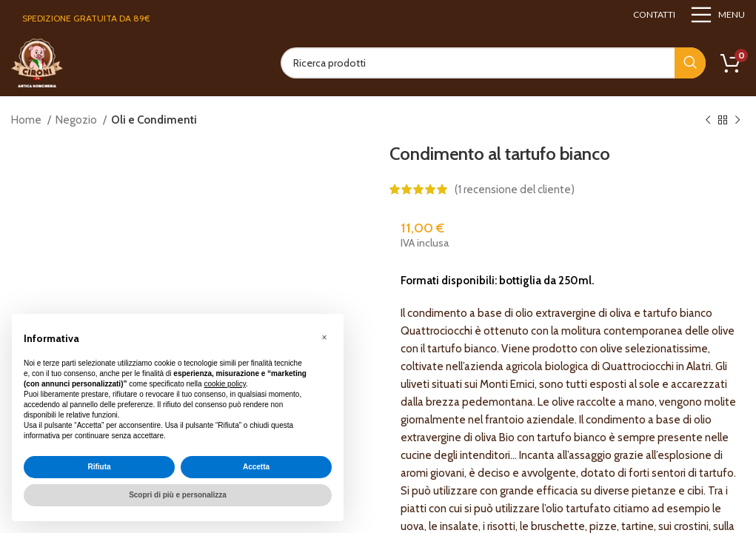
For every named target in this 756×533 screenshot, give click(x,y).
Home (27, 120)
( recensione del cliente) (515, 190)
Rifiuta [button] (99, 467)
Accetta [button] (256, 467)
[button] (324, 338)
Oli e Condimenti (154, 120)
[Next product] (737, 121)
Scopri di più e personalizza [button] (178, 495)
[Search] (494, 63)
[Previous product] (708, 121)
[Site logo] (37, 62)
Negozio (77, 120)
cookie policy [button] (225, 384)
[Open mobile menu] (717, 15)
